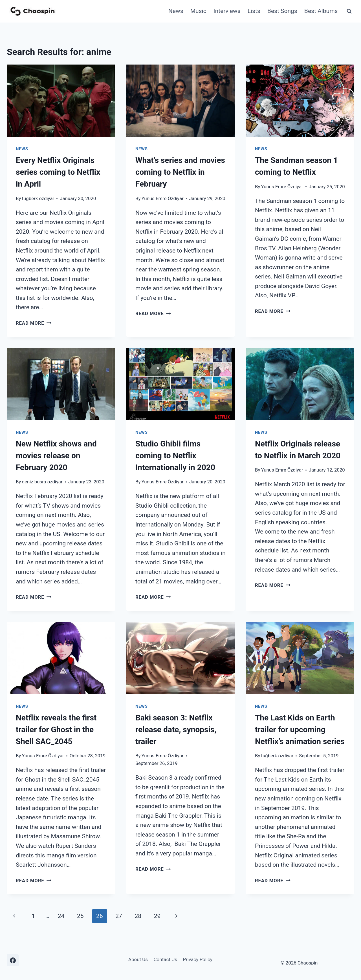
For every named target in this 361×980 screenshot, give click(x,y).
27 (119, 916)
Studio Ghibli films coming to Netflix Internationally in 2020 (175, 456)
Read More (34, 323)
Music (198, 11)
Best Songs (282, 11)
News (176, 11)
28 (138, 916)
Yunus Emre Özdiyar (163, 198)
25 (80, 916)
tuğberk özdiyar (38, 198)
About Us (138, 959)
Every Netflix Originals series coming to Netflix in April (58, 172)
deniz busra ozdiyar (42, 482)
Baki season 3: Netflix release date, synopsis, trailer (176, 730)
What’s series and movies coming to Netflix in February (180, 172)
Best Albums (321, 11)
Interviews (227, 11)
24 (61, 916)
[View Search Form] (349, 11)
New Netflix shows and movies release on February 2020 (56, 456)
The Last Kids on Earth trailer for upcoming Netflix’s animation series (300, 730)
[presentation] (61, 101)
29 (157, 916)
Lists (254, 11)
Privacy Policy (198, 959)
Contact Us (165, 959)
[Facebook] (13, 960)
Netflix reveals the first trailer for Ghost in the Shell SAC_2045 (56, 730)
